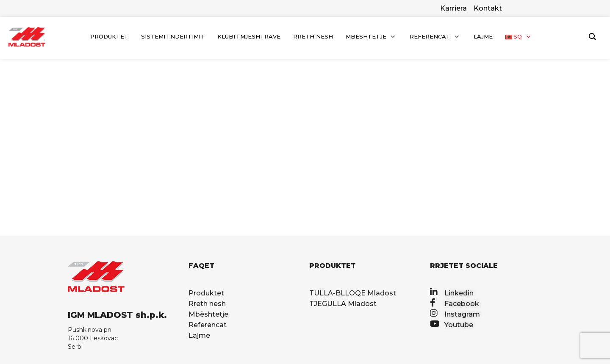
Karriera (453, 8)
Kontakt (488, 8)
